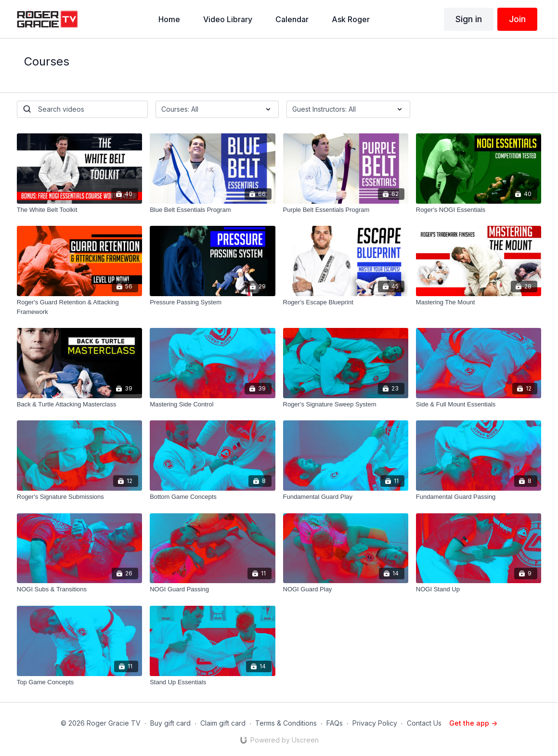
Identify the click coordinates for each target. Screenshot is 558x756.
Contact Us (424, 723)
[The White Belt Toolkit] (79, 210)
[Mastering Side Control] (212, 404)
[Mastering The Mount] (479, 302)
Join (517, 19)
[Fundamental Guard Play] (346, 497)
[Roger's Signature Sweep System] (346, 404)
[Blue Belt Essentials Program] (212, 210)
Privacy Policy (375, 723)
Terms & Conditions (286, 723)
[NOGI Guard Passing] (212, 589)
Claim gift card (223, 723)
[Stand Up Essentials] (212, 682)
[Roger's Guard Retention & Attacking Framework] (79, 307)
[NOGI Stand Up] (479, 589)
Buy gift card (170, 723)
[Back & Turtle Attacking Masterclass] (79, 404)
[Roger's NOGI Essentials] (479, 210)
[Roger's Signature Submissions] (79, 497)
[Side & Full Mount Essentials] (479, 404)
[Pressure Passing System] (212, 302)
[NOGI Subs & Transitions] (79, 589)
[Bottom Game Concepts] (212, 497)
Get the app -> (473, 723)
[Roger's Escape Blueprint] (346, 302)
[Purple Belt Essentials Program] (346, 210)
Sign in (469, 19)
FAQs (335, 723)
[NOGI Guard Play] (346, 589)
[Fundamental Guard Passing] (479, 497)
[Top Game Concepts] (79, 682)
